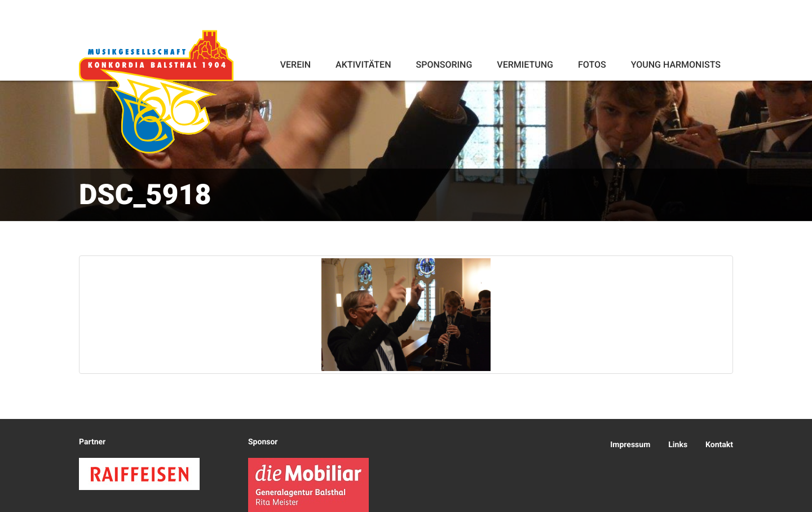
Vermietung (525, 65)
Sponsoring (444, 65)
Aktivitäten (363, 65)
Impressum (630, 445)
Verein (295, 65)
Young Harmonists (676, 65)
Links (678, 445)
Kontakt (719, 445)
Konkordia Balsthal (156, 91)
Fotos (592, 65)
